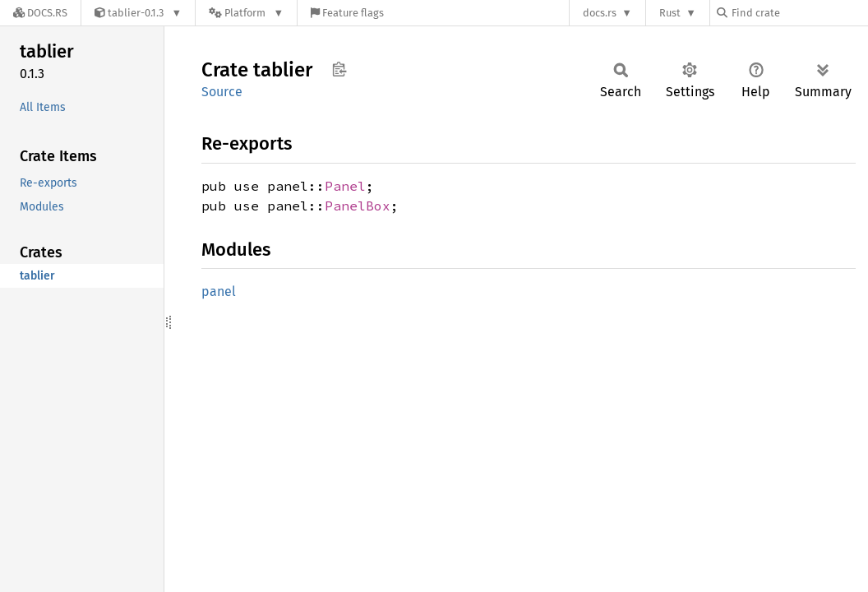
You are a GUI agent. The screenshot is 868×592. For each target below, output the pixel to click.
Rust (670, 13)
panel (219, 291)
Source (222, 92)
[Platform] (246, 13)
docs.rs (600, 13)
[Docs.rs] (40, 13)
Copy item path (339, 69)
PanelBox (358, 206)
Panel (345, 186)
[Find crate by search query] (799, 13)
